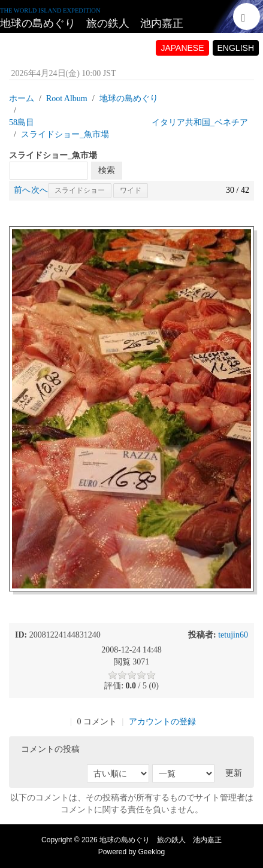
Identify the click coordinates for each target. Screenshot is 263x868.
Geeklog (152, 852)
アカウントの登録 (162, 722)
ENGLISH (236, 48)
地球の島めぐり (129, 98)
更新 (234, 773)
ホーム (22, 98)
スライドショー (80, 190)
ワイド (131, 190)
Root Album (67, 98)
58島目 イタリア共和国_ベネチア (129, 122)
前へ (22, 190)
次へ (40, 190)
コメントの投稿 (50, 749)
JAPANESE (182, 48)
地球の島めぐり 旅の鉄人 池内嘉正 (92, 23)
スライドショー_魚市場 (65, 134)
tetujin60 (233, 635)
